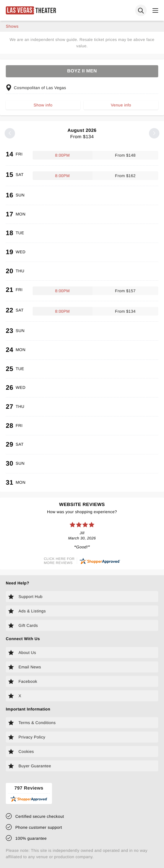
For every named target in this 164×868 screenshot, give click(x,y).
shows (12, 26)
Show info (43, 105)
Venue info (121, 105)
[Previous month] (10, 133)
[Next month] (154, 133)
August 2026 (82, 134)
